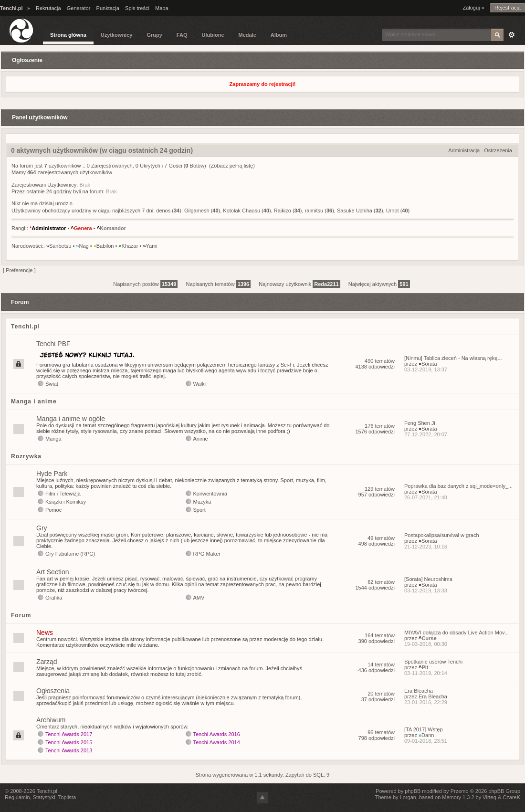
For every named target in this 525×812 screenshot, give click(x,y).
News (45, 633)
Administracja (464, 150)
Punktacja (108, 8)
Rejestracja (508, 8)
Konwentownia (210, 494)
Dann (426, 735)
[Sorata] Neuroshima (428, 579)
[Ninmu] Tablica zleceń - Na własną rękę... (453, 358)
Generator (79, 8)
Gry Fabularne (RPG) (70, 554)
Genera (81, 228)
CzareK (511, 797)
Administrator (48, 228)
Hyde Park (52, 474)
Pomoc (53, 510)
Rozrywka (26, 456)
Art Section (52, 572)
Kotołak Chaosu (241, 211)
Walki (199, 384)
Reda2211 (326, 284)
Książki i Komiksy (66, 502)
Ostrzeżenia (498, 150)
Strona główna (68, 35)
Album (279, 35)
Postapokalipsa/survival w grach (442, 535)
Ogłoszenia (53, 691)
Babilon (104, 246)
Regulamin (17, 797)
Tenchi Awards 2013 (69, 750)
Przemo (460, 791)
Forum (21, 615)
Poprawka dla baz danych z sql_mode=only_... (458, 486)
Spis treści (137, 8)
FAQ (182, 35)
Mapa (162, 8)
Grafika (54, 598)
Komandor (111, 228)
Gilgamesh (197, 211)
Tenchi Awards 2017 (69, 734)
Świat (52, 384)
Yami (150, 246)
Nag (82, 246)
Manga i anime (34, 401)
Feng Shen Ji (420, 423)
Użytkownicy (117, 35)
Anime (201, 439)
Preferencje (19, 270)
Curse (428, 638)
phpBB (413, 791)
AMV (199, 598)
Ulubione (213, 35)
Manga (53, 439)
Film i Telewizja (63, 494)
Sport (199, 510)
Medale (247, 35)
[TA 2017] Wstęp (424, 729)
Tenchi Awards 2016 (217, 734)
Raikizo (283, 211)
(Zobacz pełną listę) (232, 166)
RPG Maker (207, 554)
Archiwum (51, 720)
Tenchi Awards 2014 (217, 742)
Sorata (428, 364)
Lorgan (408, 797)
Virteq (489, 797)
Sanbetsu (59, 246)
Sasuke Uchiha (355, 211)
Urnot (393, 211)
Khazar (128, 246)
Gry (42, 528)
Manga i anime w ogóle (71, 419)
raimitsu (314, 211)
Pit (424, 667)
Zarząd (47, 662)
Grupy (154, 35)
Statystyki (44, 797)
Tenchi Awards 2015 (69, 742)
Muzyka (202, 502)
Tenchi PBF (53, 344)
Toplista (67, 797)
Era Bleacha (419, 691)
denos (163, 211)
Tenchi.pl (26, 327)
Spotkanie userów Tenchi (433, 662)
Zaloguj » (473, 8)
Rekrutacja (48, 8)
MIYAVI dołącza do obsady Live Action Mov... (457, 633)
